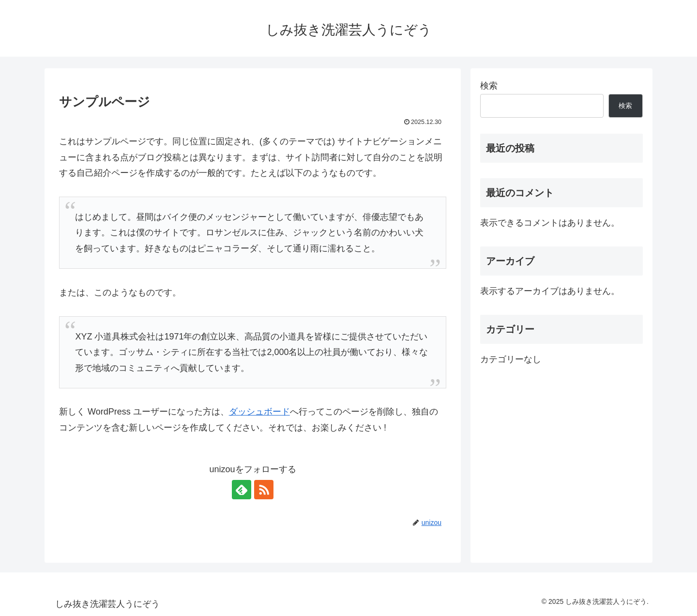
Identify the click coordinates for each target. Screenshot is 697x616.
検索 (489, 86)
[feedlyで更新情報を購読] (242, 490)
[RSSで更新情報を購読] (264, 490)
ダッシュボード (259, 412)
